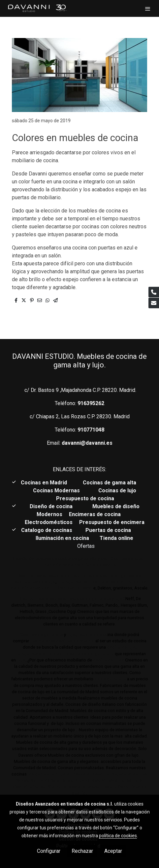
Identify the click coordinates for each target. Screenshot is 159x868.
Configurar (49, 851)
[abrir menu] (148, 9)
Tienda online (116, 538)
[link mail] (154, 303)
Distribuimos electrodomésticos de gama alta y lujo (70, 599)
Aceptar (113, 851)
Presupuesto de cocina (85, 498)
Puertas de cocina (109, 530)
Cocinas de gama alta (111, 483)
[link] (37, 8)
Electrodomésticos (49, 522)
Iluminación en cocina (62, 538)
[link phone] (154, 292)
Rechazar (82, 851)
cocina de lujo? (109, 660)
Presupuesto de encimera (112, 522)
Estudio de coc (93, 635)
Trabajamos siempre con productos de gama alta (64, 654)
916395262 (91, 403)
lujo (71, 635)
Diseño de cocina (54, 506)
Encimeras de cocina (96, 514)
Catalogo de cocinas (47, 530)
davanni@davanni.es (87, 443)
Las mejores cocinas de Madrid (62, 641)
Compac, (67, 588)
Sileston (85, 588)
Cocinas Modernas (57, 491)
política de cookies (118, 836)
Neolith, (49, 588)
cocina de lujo (121, 647)
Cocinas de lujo (117, 491)
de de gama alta (110, 679)
